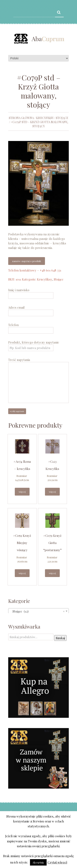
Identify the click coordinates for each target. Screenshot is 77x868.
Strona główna (21, 118)
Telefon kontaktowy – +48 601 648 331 (35, 270)
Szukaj (60, 638)
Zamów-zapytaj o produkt (27, 261)
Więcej (22, 492)
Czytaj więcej (57, 862)
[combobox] (38, 611)
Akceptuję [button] (38, 862)
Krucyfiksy (45, 118)
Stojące (62, 118)
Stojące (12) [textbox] (37, 611)
